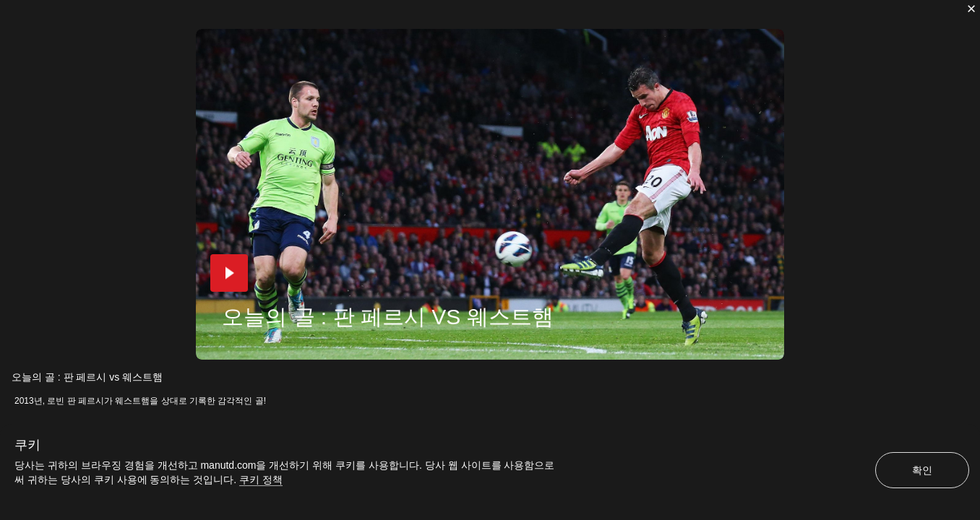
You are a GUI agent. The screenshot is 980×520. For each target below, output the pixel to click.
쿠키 (27, 445)
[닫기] (971, 9)
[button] (229, 273)
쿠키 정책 (261, 480)
